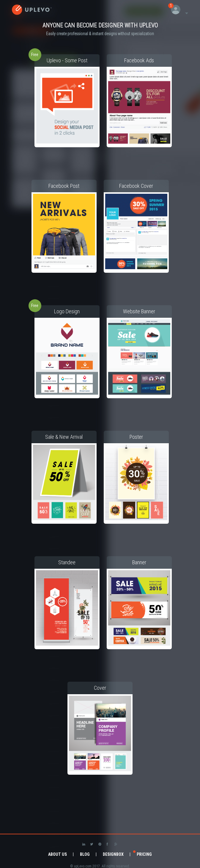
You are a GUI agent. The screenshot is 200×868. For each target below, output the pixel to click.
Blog (85, 854)
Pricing (144, 854)
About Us (58, 854)
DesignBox (113, 854)
